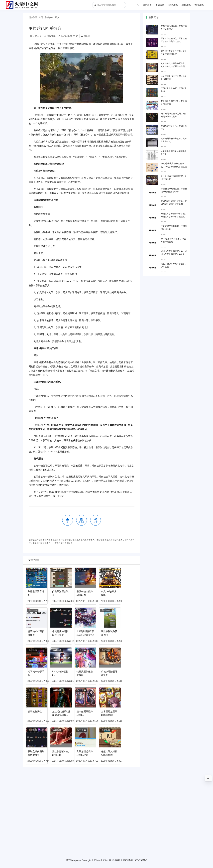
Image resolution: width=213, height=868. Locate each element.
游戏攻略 (199, 5)
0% (208, 778)
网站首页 (147, 5)
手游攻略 (160, 5)
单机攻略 (186, 5)
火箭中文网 (106, 860)
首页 (41, 17)
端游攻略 (173, 5)
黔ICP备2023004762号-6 (135, 860)
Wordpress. (76, 860)
